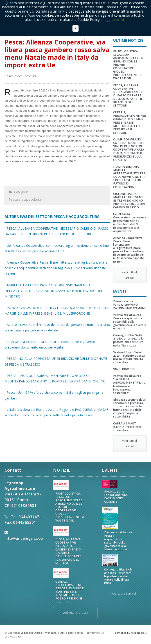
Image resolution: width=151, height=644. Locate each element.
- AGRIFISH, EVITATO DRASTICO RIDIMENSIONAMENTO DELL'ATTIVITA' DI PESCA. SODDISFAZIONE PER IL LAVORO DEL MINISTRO (54, 291)
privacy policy (95, 633)
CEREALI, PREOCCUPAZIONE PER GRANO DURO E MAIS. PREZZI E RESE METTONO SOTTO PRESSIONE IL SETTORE (130, 122)
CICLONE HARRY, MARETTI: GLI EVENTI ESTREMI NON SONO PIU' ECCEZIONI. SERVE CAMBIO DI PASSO (129, 201)
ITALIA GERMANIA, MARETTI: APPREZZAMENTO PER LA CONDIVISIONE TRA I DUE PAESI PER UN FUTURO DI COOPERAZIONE (129, 177)
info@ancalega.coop (24, 538)
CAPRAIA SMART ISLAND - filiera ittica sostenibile (127, 427)
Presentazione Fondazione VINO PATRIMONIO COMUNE (130, 305)
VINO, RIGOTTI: (124, 369)
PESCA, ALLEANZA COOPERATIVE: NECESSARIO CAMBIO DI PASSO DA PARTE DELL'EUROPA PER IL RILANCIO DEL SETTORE (128, 95)
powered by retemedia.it (131, 633)
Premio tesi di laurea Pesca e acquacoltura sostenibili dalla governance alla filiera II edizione (130, 322)
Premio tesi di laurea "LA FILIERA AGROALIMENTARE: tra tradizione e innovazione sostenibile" (129, 384)
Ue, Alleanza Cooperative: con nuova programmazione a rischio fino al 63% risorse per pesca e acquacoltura (130, 223)
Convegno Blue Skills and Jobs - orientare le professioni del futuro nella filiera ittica (128, 340)
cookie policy (13, 636)
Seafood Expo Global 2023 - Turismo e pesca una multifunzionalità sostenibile (129, 357)
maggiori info (113, 20)
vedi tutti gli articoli (130, 275)
